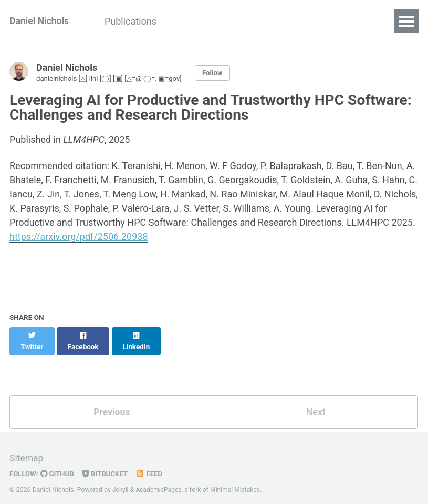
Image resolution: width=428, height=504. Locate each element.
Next (316, 402)
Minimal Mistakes (237, 480)
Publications (134, 21)
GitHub (59, 464)
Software (255, 21)
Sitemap (27, 449)
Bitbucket (107, 464)
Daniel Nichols (40, 21)
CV (381, 21)
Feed (152, 464)
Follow (219, 73)
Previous (112, 402)
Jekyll (121, 480)
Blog (347, 21)
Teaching (198, 21)
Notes (306, 21)
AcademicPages (159, 480)
